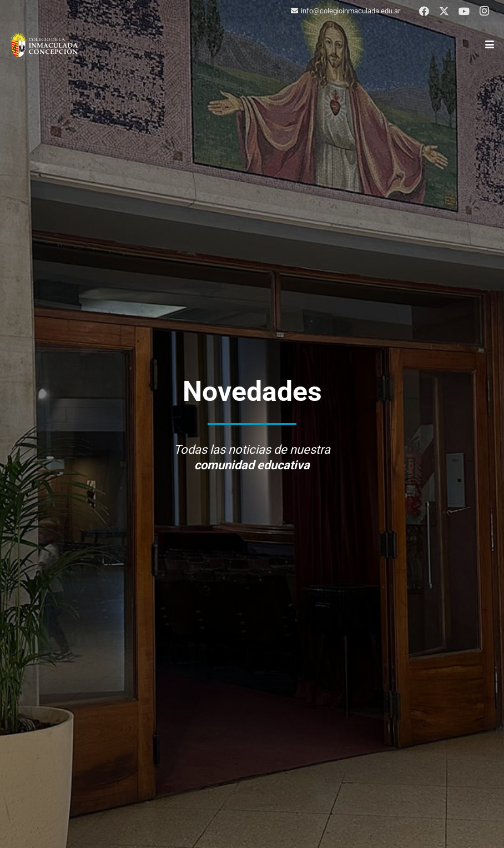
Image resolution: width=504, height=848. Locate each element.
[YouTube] (464, 11)
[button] (490, 44)
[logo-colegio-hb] (44, 45)
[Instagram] (484, 11)
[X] (444, 11)
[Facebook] (424, 11)
